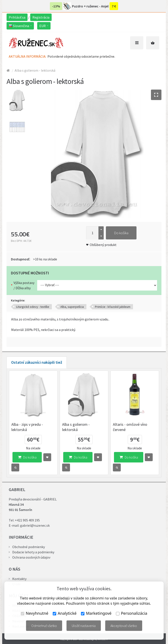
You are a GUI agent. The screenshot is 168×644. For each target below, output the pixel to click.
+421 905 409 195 (27, 520)
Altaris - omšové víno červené (130, 427)
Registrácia (41, 17)
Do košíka (121, 233)
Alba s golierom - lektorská (35, 70)
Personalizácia (132, 613)
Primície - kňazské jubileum (113, 307)
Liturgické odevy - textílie (33, 307)
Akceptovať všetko (124, 626)
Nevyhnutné (35, 613)
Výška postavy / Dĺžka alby (24, 285)
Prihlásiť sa (17, 17)
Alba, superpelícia (72, 307)
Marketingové (96, 613)
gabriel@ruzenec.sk (35, 525)
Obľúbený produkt (103, 245)
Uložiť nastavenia (84, 626)
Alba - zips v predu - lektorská (27, 427)
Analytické (65, 613)
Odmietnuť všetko (44, 626)
